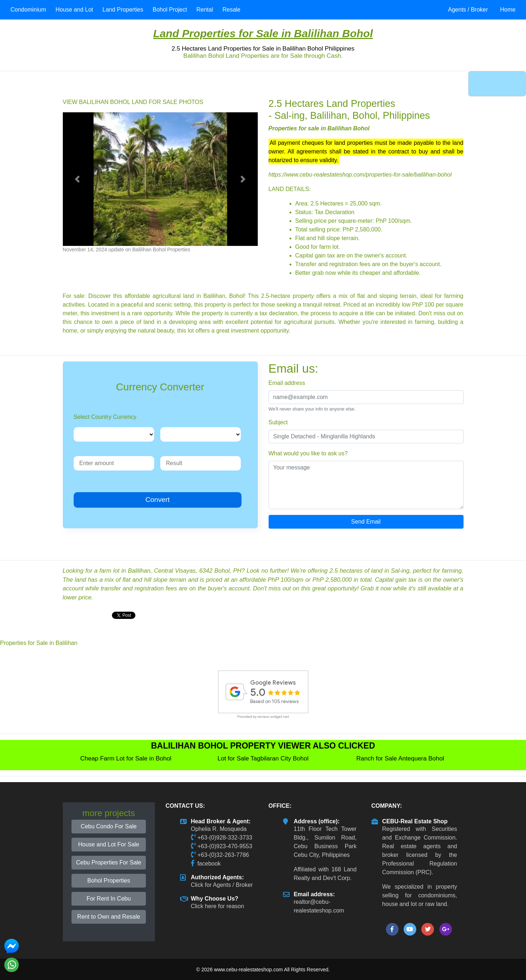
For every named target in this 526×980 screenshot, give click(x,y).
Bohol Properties (109, 881)
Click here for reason (218, 906)
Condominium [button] (28, 10)
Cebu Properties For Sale (109, 862)
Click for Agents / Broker (222, 885)
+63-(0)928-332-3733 (225, 838)
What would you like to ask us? (308, 453)
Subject (278, 422)
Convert (158, 500)
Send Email (366, 522)
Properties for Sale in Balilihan (260, 33)
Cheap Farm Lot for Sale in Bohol (126, 758)
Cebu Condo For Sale (109, 826)
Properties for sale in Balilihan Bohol (319, 128)
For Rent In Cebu (109, 899)
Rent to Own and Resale (109, 917)
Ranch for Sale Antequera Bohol (400, 758)
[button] (77, 179)
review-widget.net (273, 717)
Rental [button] (205, 10)
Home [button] (508, 10)
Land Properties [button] (123, 10)
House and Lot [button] (74, 10)
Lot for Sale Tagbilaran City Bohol (263, 758)
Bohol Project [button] (170, 10)
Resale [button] (231, 10)
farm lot (329, 247)
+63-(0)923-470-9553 (225, 846)
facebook (209, 864)
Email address (287, 383)
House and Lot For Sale (109, 844)
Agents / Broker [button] (468, 10)
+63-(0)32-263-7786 (223, 855)
